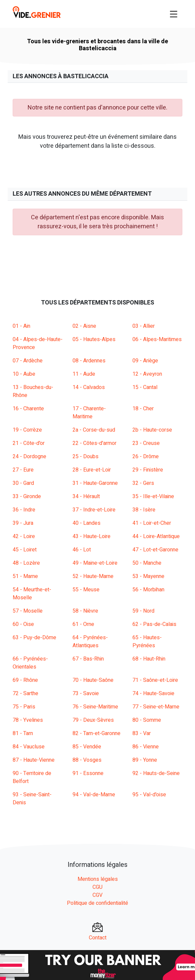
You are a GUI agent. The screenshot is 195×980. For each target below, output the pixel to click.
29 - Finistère (148, 470)
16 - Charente (28, 409)
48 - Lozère (26, 563)
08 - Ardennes (89, 361)
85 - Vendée (87, 747)
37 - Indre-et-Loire (94, 510)
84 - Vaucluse (29, 747)
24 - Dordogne (29, 457)
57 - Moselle (28, 611)
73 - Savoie (86, 693)
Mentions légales (98, 879)
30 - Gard (23, 483)
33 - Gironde (27, 496)
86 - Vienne (146, 747)
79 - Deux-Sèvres (93, 720)
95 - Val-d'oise (149, 795)
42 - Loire (24, 536)
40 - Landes (87, 523)
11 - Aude (84, 374)
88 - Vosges (87, 760)
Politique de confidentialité (97, 903)
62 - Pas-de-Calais (154, 624)
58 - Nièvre (85, 611)
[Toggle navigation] (174, 14)
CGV (97, 895)
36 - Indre (24, 510)
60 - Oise (23, 624)
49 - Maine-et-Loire (95, 563)
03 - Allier (144, 326)
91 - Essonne (88, 773)
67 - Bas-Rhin (88, 659)
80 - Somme (147, 720)
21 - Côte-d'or (29, 443)
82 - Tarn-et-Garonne (97, 733)
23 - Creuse (146, 443)
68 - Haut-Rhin (149, 659)
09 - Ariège (145, 361)
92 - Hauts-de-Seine (156, 773)
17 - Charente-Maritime (89, 413)
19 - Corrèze (27, 430)
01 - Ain (21, 326)
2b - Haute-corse (152, 430)
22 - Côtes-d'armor (95, 443)
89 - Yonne (145, 760)
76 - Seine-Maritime (95, 707)
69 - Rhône (25, 680)
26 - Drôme (146, 457)
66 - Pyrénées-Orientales (30, 663)
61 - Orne (83, 624)
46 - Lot (82, 550)
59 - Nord (143, 611)
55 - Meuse (86, 590)
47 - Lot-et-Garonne (155, 550)
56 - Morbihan (148, 590)
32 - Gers (143, 483)
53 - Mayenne (148, 576)
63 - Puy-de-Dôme (34, 638)
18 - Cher (143, 409)
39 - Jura (23, 523)
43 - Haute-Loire (92, 536)
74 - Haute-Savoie (153, 693)
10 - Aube (24, 374)
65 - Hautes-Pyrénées (147, 642)
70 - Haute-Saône (93, 680)
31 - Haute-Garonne (95, 483)
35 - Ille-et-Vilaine (153, 496)
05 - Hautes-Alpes (94, 339)
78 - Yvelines (28, 720)
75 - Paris (24, 707)
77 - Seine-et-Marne (156, 707)
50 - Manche (147, 563)
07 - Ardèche (28, 361)
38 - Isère (144, 510)
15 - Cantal (145, 387)
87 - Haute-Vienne (34, 760)
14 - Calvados (89, 387)
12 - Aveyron (147, 374)
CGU (97, 887)
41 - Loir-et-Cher (152, 523)
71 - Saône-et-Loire (155, 680)
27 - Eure (23, 470)
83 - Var (142, 733)
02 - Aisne (84, 326)
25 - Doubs (86, 457)
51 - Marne (25, 576)
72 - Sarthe (25, 693)
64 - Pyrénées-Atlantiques (90, 642)
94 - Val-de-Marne (94, 795)
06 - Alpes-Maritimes (157, 339)
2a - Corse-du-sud (94, 430)
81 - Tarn (23, 733)
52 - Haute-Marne (93, 576)
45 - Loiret (25, 550)
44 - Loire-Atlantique (156, 536)
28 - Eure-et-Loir (92, 470)
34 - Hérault (86, 496)
